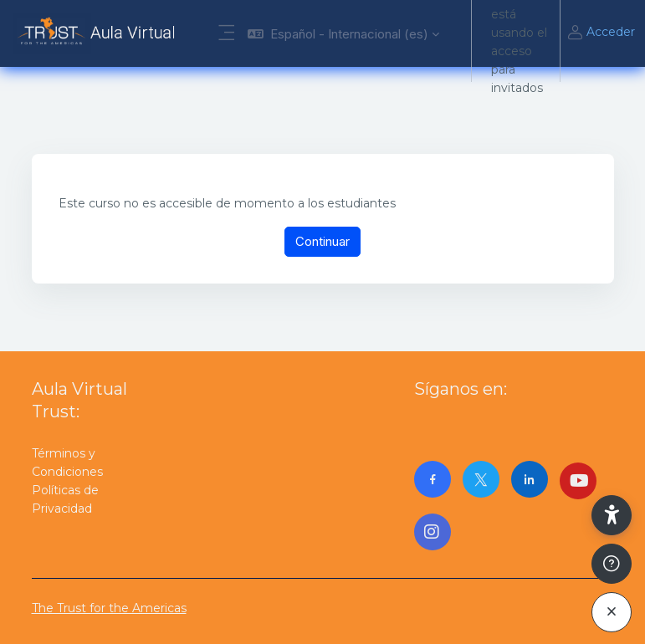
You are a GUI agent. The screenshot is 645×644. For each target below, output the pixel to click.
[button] (343, 33)
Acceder (601, 33)
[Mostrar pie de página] (612, 564)
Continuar (322, 241)
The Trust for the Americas (109, 608)
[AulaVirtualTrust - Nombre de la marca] (98, 33)
